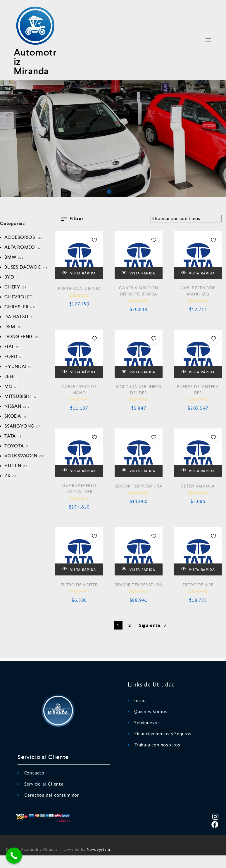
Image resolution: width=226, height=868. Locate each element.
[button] (109, 192)
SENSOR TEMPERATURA (138, 486)
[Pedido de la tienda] (186, 219)
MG (8, 386)
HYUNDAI (15, 366)
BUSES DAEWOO (23, 267)
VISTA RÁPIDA (79, 273)
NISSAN (13, 406)
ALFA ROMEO (20, 247)
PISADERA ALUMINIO (79, 288)
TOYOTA (14, 446)
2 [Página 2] (130, 625)
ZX (8, 476)
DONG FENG (19, 337)
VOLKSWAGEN (21, 456)
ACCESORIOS (20, 237)
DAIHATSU (16, 317)
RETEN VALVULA (198, 486)
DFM (10, 327)
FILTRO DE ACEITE (79, 585)
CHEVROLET (19, 297)
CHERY (12, 287)
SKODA (13, 416)
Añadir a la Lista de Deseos (94, 240)
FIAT (9, 346)
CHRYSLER (16, 307)
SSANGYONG (19, 426)
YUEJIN (13, 466)
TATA (10, 436)
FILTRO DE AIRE (198, 585)
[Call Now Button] (14, 856)
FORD (11, 356)
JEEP (10, 376)
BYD (9, 277)
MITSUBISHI (18, 396)
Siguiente (153, 625)
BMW (10, 257)
